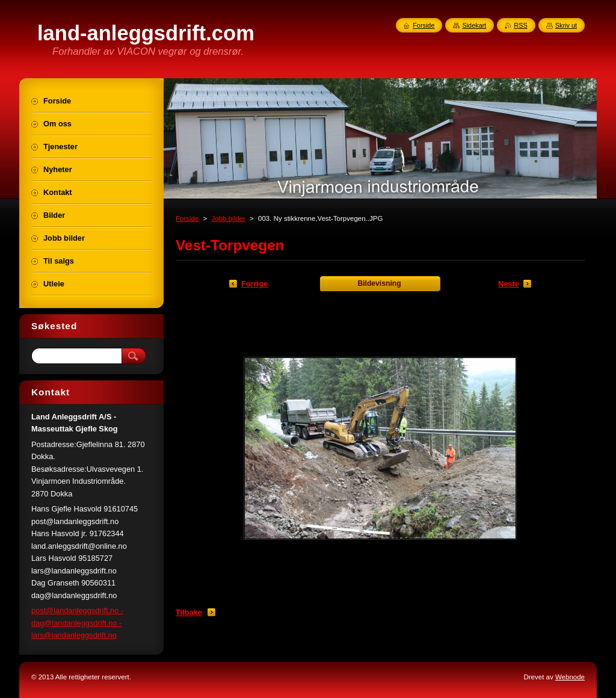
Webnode (570, 677)
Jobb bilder (229, 218)
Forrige (254, 284)
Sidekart (474, 25)
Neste (509, 284)
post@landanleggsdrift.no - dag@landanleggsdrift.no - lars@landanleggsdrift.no (77, 623)
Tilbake (189, 612)
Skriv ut (566, 25)
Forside (187, 218)
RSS (520, 25)
